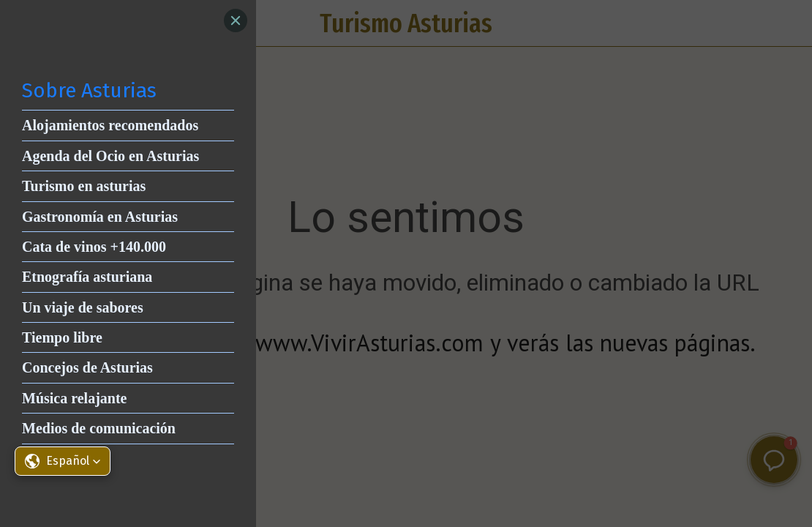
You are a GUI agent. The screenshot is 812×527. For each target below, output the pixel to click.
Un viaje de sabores (83, 307)
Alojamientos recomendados (110, 125)
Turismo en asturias (84, 186)
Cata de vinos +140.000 (94, 247)
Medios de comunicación (99, 428)
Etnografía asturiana (87, 277)
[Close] (236, 20)
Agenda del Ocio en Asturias (110, 156)
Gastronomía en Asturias (100, 217)
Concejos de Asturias (87, 367)
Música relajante (75, 398)
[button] (63, 461)
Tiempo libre (62, 337)
